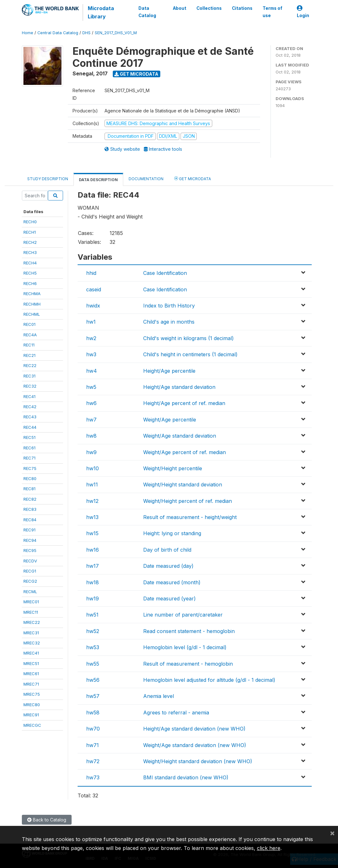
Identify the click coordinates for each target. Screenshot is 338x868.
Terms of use (272, 12)
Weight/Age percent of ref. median (185, 452)
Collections (209, 8)
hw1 (91, 322)
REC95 (30, 550)
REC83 (30, 509)
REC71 (29, 458)
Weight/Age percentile (170, 420)
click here (269, 848)
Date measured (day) (168, 566)
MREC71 (31, 684)
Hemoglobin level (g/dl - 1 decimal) (185, 647)
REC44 (30, 427)
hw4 (92, 371)
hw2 (91, 338)
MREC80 (32, 705)
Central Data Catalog (58, 33)
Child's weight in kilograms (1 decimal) (188, 338)
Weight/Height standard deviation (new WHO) (198, 761)
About (180, 8)
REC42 (30, 407)
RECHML (32, 314)
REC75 (30, 468)
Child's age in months (169, 322)
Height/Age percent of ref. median (184, 403)
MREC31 (31, 633)
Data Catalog (147, 12)
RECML (30, 592)
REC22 (30, 365)
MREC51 (31, 663)
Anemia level (159, 696)
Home (28, 33)
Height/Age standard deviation (179, 387)
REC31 (29, 376)
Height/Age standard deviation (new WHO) (194, 729)
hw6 (91, 403)
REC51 (29, 437)
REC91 (29, 530)
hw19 (92, 599)
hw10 (92, 468)
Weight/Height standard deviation (183, 485)
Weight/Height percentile (173, 468)
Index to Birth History (169, 306)
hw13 (92, 517)
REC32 (30, 386)
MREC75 (32, 694)
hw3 (91, 354)
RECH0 (30, 222)
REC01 (29, 324)
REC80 (30, 478)
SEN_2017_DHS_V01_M (116, 33)
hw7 (91, 420)
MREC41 (31, 653)
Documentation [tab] (146, 179)
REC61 (29, 448)
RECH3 (30, 252)
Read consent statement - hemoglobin (189, 631)
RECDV (30, 561)
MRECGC (32, 725)
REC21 (29, 355)
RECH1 (30, 232)
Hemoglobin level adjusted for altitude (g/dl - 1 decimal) (209, 680)
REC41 (29, 396)
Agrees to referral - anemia (176, 713)
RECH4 (30, 263)
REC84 (30, 520)
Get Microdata (136, 74)
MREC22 (32, 622)
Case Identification (165, 273)
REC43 (30, 417)
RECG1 (30, 571)
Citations (242, 8)
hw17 (92, 566)
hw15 (92, 533)
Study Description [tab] (48, 179)
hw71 (92, 745)
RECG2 (30, 581)
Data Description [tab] (98, 180)
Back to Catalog (47, 820)
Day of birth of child (167, 550)
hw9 (91, 452)
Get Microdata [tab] (193, 178)
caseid (94, 289)
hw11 (92, 485)
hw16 (92, 550)
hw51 (92, 615)
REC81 (29, 489)
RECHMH (32, 304)
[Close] (332, 833)
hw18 (92, 582)
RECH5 (30, 273)
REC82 (30, 499)
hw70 (93, 729)
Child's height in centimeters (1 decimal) (190, 354)
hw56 (93, 680)
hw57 (93, 696)
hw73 (93, 777)
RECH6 (30, 283)
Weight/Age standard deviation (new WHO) (195, 745)
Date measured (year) (169, 599)
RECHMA (32, 294)
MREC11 (31, 612)
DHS (86, 33)
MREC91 (31, 715)
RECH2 (30, 242)
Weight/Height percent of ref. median (188, 501)
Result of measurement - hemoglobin (188, 664)
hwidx (93, 306)
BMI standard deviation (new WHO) (186, 777)
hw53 (93, 647)
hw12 (92, 501)
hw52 (93, 631)
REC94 (30, 540)
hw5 (91, 387)
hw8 (91, 436)
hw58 (93, 713)
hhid (91, 273)
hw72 (93, 761)
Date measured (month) (172, 582)
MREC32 (32, 643)
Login (303, 12)
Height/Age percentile (169, 371)
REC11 (29, 345)
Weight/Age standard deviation (180, 436)
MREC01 (31, 602)
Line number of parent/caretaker (183, 615)
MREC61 (31, 674)
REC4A (30, 335)
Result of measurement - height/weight (190, 517)
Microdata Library (101, 12)
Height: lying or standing (172, 533)
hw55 (93, 664)
